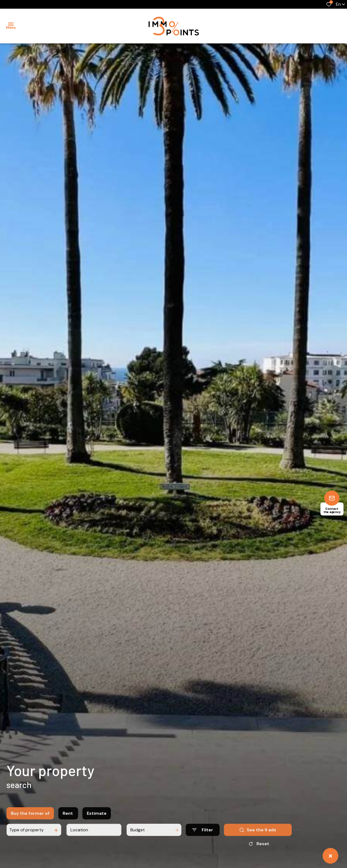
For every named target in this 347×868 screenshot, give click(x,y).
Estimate (97, 818)
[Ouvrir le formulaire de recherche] (203, 835)
